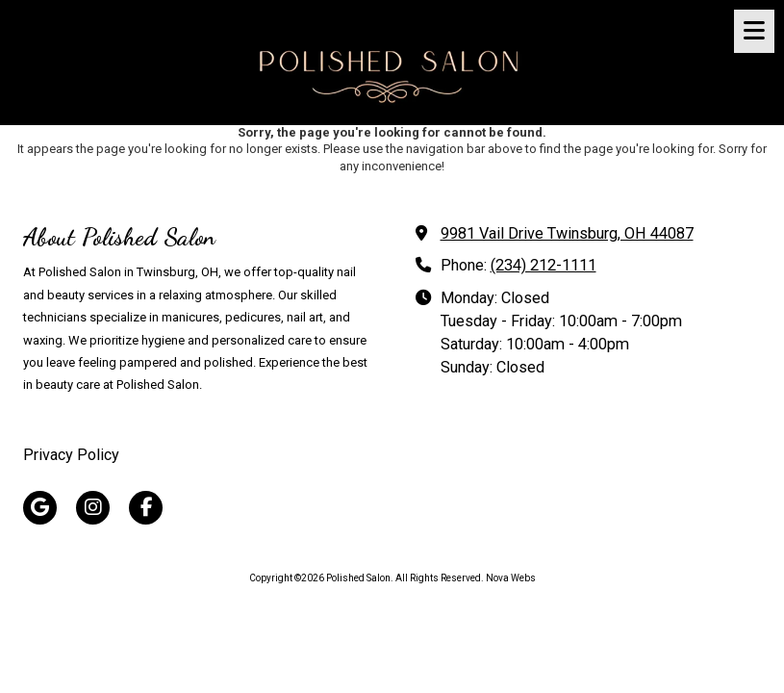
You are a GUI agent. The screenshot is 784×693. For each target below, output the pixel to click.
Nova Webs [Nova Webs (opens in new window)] (511, 578)
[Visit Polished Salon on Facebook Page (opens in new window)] (146, 508)
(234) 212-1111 (544, 265)
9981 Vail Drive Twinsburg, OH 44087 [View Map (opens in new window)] (567, 233)
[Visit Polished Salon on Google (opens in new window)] (40, 508)
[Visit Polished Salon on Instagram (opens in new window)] (93, 508)
